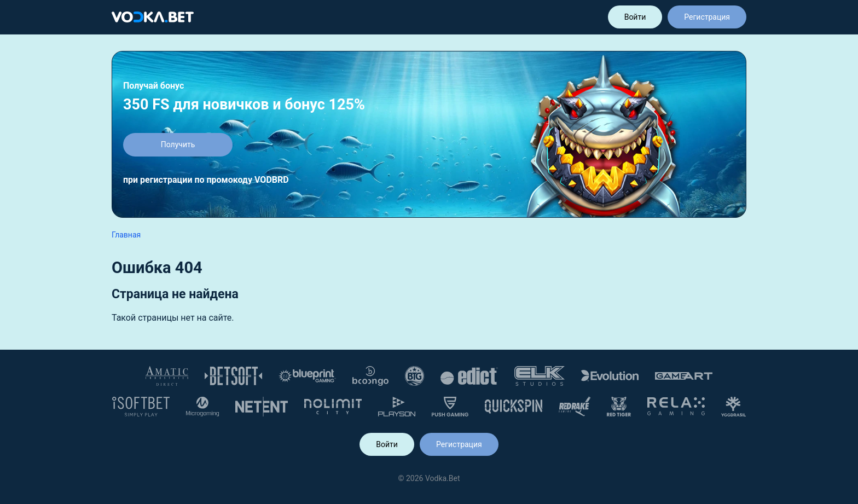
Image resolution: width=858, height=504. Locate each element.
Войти (635, 17)
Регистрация (707, 17)
